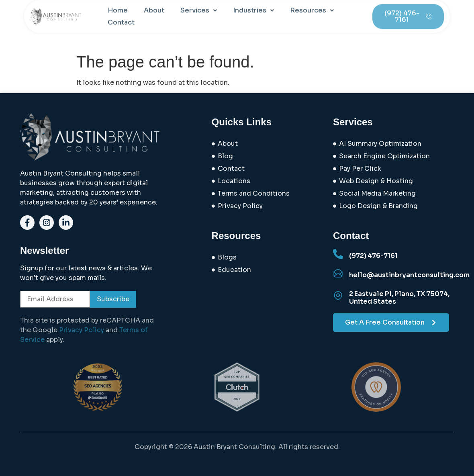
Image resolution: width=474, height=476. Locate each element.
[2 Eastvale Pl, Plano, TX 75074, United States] (338, 296)
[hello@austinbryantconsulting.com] (338, 273)
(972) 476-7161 (373, 256)
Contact (121, 17)
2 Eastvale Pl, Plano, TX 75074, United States (399, 298)
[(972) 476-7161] (338, 254)
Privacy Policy (82, 330)
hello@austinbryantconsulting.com (409, 275)
